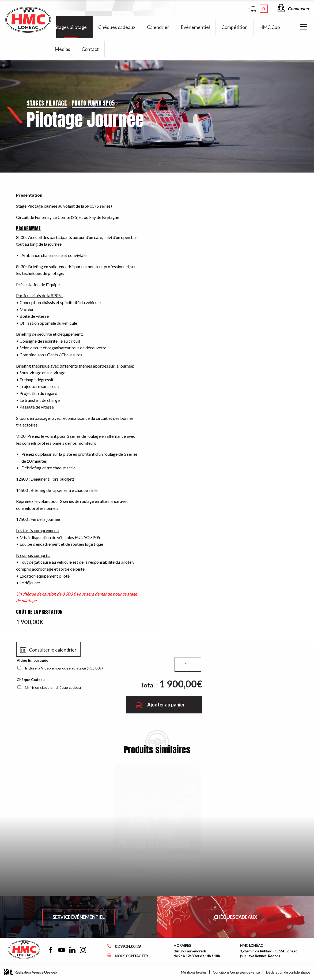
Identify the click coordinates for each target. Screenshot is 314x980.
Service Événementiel (78, 917)
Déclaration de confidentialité (288, 972)
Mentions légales (194, 972)
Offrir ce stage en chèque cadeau (53, 687)
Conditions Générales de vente (236, 972)
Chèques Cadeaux (236, 917)
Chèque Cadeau (31, 680)
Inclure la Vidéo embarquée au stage (64, 668)
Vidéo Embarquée (32, 660)
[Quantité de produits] (188, 664)
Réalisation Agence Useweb (31, 972)
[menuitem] (71, 27)
